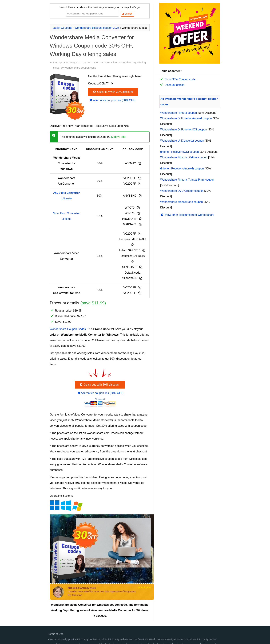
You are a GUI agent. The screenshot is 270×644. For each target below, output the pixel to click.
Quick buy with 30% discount (113, 92)
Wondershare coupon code (80, 68)
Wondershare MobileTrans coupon (182, 202)
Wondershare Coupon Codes (68, 329)
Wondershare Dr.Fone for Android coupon (186, 118)
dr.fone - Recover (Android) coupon (182, 168)
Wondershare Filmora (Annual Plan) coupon (187, 180)
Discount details (174, 85)
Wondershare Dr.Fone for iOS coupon (184, 129)
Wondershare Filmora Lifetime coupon (184, 157)
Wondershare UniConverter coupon (182, 141)
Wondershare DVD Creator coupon (182, 191)
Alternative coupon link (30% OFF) (112, 100)
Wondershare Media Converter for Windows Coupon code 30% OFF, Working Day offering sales (92, 46)
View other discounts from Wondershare (187, 215)
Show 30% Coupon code (180, 79)
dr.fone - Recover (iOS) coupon (179, 152)
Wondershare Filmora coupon (178, 113)
